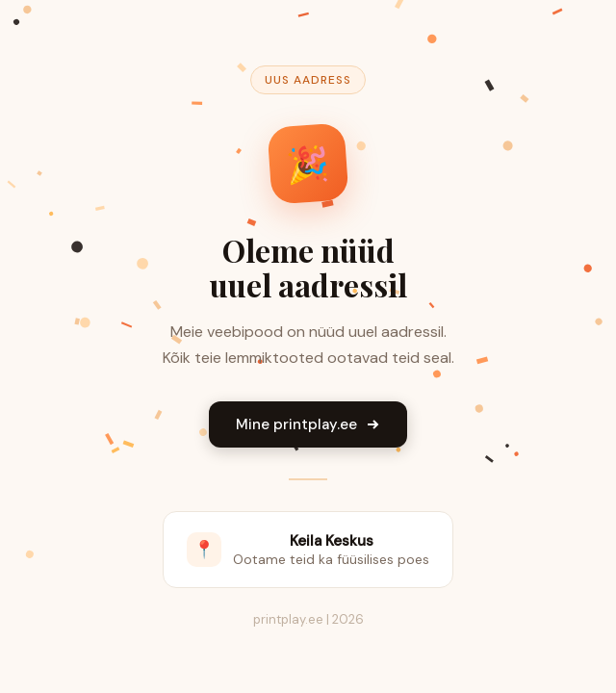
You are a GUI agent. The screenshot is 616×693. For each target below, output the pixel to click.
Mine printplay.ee (308, 424)
